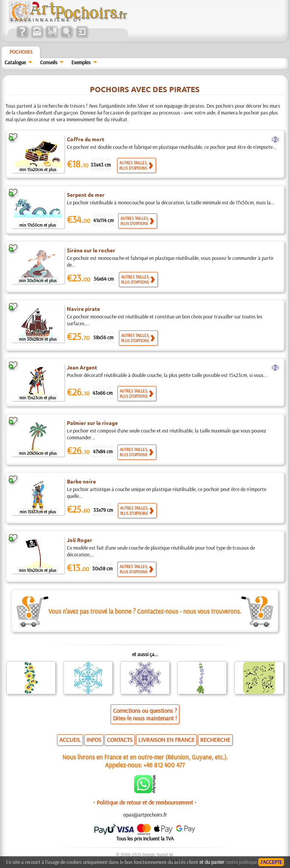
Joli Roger (79, 540)
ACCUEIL (70, 740)
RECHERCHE (215, 740)
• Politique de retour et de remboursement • (145, 802)
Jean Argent (82, 367)
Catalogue (15, 62)
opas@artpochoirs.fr (145, 815)
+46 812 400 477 (164, 765)
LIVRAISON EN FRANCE (166, 740)
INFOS (94, 740)
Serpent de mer (86, 195)
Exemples (81, 62)
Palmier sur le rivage (92, 423)
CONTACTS (120, 740)
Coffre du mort (86, 139)
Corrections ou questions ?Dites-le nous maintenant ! (145, 714)
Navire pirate (83, 309)
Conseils (49, 62)
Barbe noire (81, 481)
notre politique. (242, 862)
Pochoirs (21, 52)
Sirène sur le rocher (91, 250)
